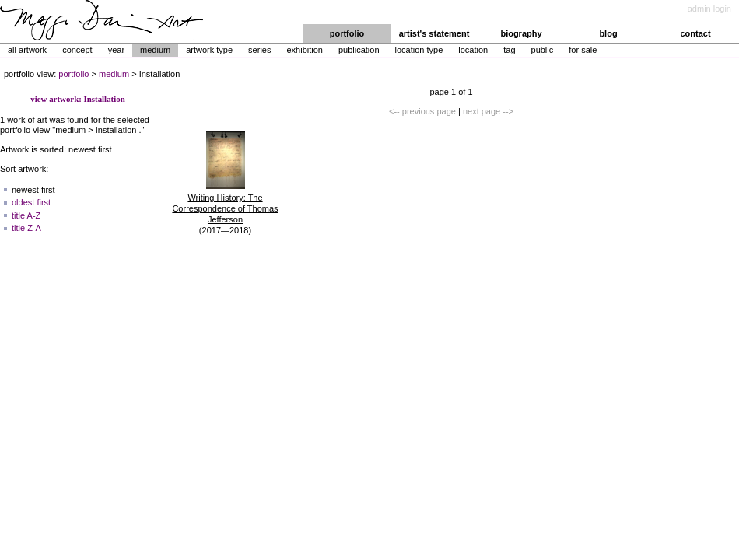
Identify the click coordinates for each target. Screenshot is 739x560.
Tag (509, 50)
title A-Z (26, 215)
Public (543, 50)
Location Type (419, 50)
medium (114, 74)
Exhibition (304, 50)
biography (521, 33)
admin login (709, 9)
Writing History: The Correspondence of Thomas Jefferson (225, 208)
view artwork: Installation (77, 99)
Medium (155, 50)
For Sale (583, 50)
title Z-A (26, 228)
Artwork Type (209, 50)
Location (473, 50)
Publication (359, 50)
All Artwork (27, 50)
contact (695, 33)
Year (116, 50)
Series (259, 50)
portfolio (347, 33)
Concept (77, 50)
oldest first (31, 202)
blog (608, 33)
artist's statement (434, 33)
